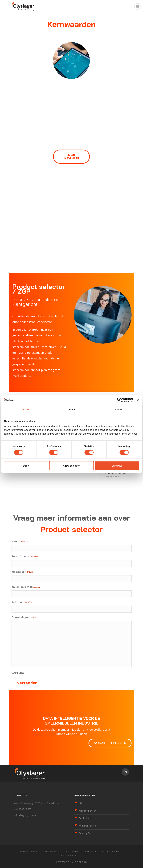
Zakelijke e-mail (26, 587)
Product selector (87, 818)
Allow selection (71, 466)
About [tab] (118, 409)
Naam (20, 541)
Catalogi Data (86, 833)
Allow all (117, 466)
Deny (26, 466)
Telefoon (22, 602)
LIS (80, 803)
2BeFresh (80, 862)
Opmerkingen (25, 617)
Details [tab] (72, 409)
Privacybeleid (30, 851)
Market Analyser (87, 811)
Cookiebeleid (70, 855)
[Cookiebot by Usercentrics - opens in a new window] (119, 400)
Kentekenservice (87, 826)
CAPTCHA (18, 673)
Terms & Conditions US (102, 851)
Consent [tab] (25, 409)
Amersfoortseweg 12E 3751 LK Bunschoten (37, 803)
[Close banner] (138, 400)
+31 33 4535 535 (23, 809)
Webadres (22, 572)
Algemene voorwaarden (63, 851)
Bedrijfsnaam (25, 557)
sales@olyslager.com (25, 815)
